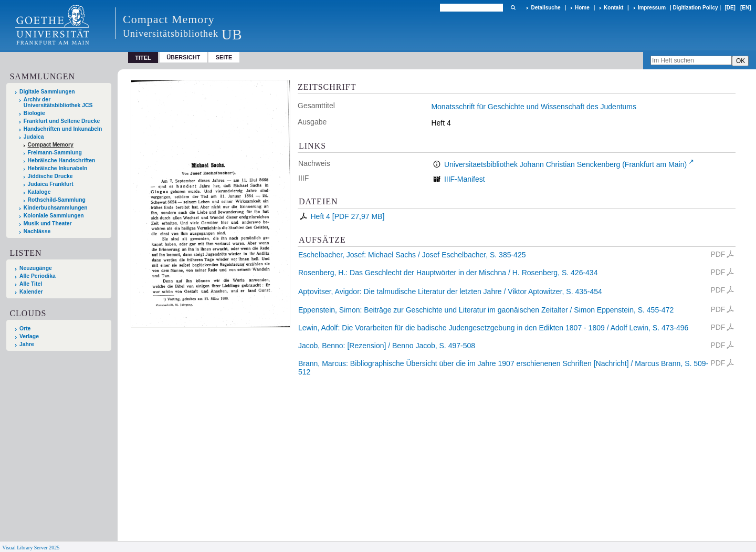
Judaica (34, 137)
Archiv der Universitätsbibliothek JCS (58, 102)
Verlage (29, 336)
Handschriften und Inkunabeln (63, 129)
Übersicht (183, 57)
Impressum (652, 8)
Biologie (34, 113)
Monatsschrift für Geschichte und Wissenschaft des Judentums (534, 107)
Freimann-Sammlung (55, 153)
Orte (25, 329)
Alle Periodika (38, 276)
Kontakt (613, 8)
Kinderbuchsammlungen (56, 208)
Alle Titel (31, 284)
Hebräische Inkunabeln (58, 168)
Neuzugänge (36, 268)
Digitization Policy (695, 8)
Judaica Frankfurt (51, 184)
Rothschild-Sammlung (57, 200)
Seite (224, 57)
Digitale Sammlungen (47, 92)
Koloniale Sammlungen (54, 216)
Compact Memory (51, 145)
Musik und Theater (48, 223)
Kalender (31, 292)
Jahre (27, 344)
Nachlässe (37, 231)
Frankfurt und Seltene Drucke (62, 121)
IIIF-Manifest (465, 179)
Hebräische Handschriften (62, 160)
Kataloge (39, 192)
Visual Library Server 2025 (31, 548)
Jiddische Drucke (50, 176)
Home (582, 8)
